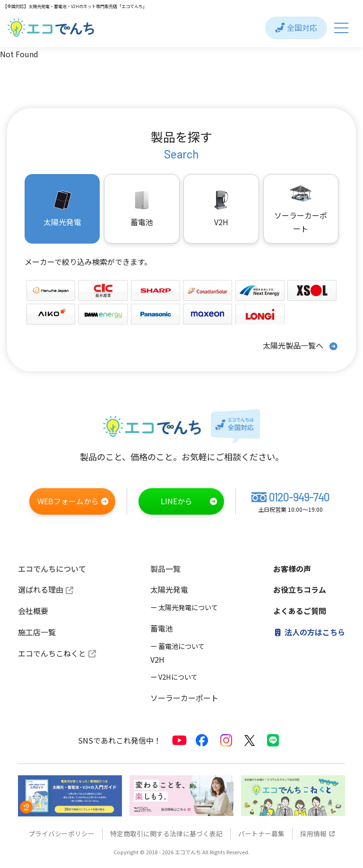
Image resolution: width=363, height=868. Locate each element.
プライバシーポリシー (61, 834)
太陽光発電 (169, 590)
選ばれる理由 (46, 590)
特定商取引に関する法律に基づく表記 (166, 834)
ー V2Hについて (174, 677)
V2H (221, 208)
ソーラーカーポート (301, 208)
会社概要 (33, 611)
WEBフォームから (73, 501)
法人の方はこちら (309, 632)
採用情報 (318, 834)
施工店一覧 (37, 632)
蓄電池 (162, 628)
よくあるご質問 (300, 611)
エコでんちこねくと (57, 653)
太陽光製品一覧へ (301, 346)
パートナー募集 (261, 834)
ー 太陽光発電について (184, 608)
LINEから (189, 501)
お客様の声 (292, 569)
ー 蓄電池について (177, 646)
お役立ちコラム (300, 590)
